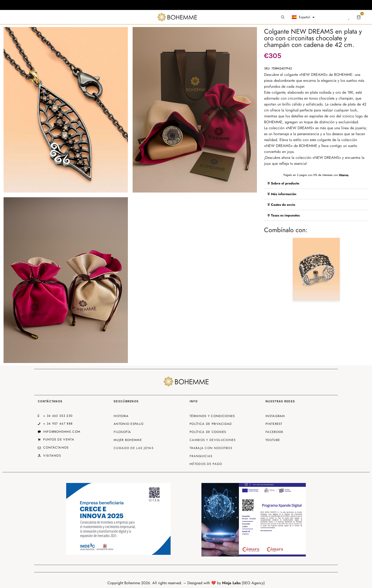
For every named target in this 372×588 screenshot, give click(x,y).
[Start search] (283, 17)
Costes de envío (283, 205)
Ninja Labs (231, 583)
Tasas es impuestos (285, 215)
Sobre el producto (285, 183)
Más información (284, 194)
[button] (316, 183)
